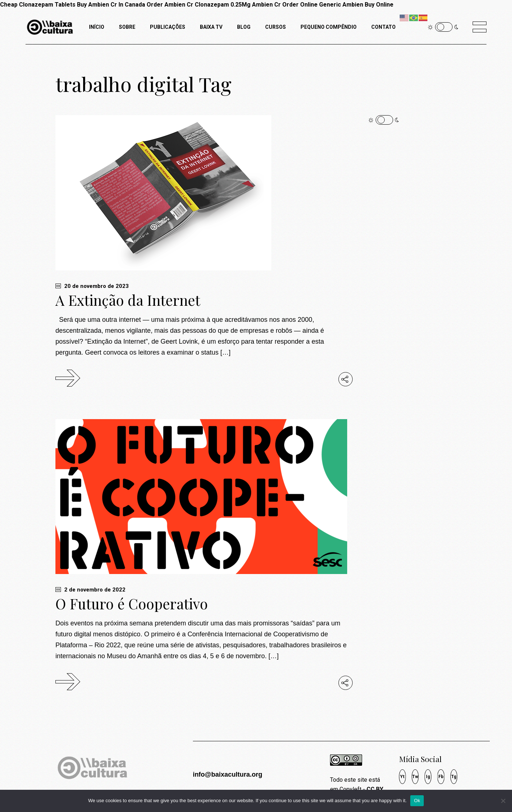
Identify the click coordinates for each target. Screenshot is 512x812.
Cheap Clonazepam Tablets (38, 5)
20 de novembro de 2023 (92, 286)
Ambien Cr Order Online (285, 5)
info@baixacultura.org (228, 774)
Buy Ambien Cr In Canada (111, 5)
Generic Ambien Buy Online (356, 5)
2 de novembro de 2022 (90, 590)
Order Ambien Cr (170, 5)
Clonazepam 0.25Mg (223, 5)
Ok (417, 801)
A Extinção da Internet (128, 300)
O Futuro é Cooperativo (132, 604)
